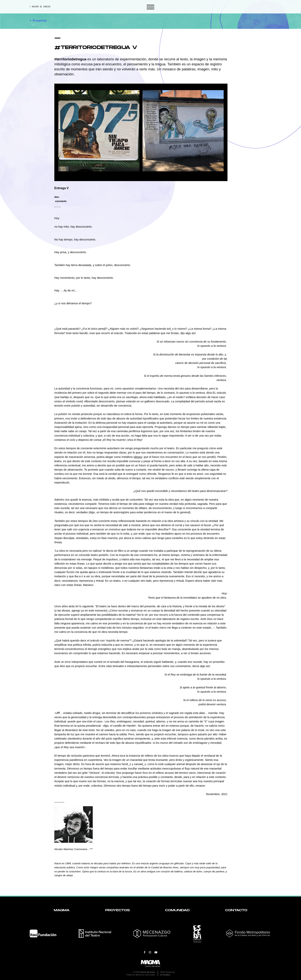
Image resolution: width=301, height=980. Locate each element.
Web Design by (167, 973)
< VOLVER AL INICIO (40, 7)
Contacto (236, 910)
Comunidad (177, 910)
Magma (62, 910)
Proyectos (117, 910)
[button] (150, 8)
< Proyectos (38, 20)
